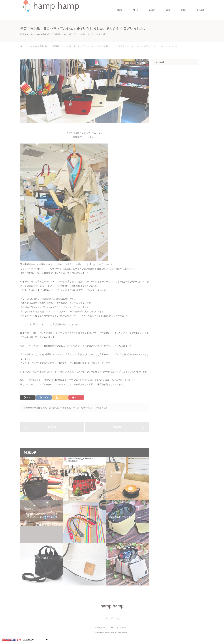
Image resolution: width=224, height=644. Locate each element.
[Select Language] (35, 640)
